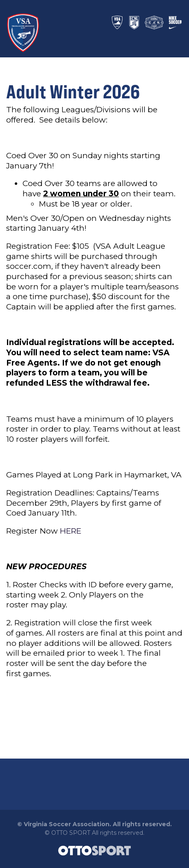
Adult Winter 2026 (73, 91)
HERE (71, 531)
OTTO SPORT (71, 833)
